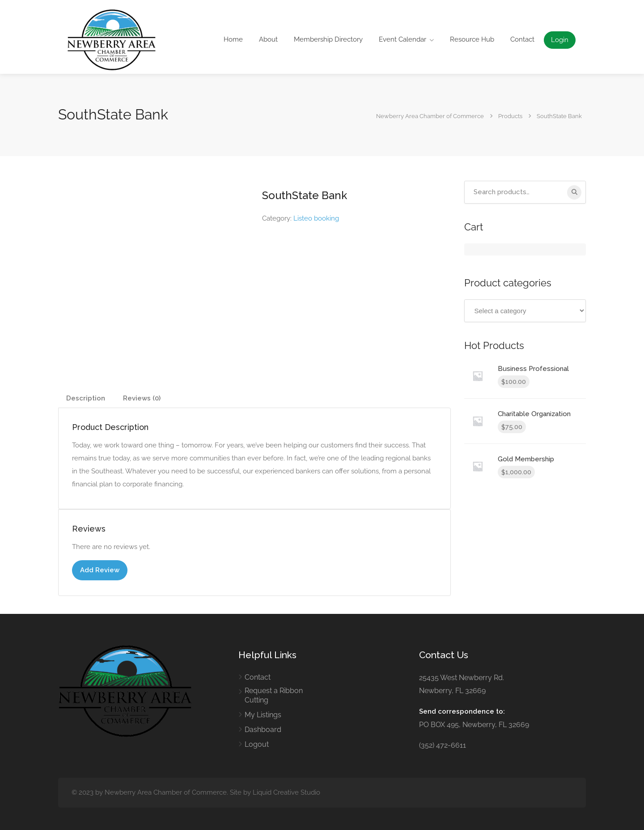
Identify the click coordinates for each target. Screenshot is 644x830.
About (268, 39)
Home (233, 39)
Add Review (100, 570)
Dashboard (263, 730)
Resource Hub (472, 39)
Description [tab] (86, 398)
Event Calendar (402, 39)
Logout (257, 744)
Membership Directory (328, 39)
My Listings (263, 715)
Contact (522, 39)
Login (560, 40)
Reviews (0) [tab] (142, 398)
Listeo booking (316, 218)
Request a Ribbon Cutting (274, 695)
